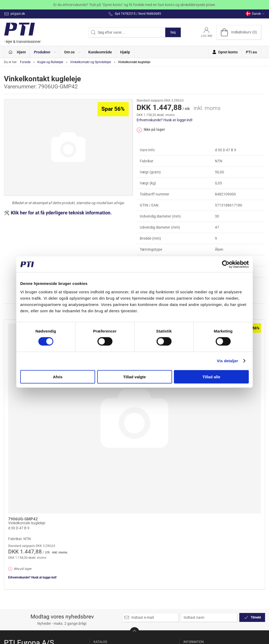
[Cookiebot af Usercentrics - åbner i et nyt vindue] (226, 264)
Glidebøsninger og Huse (109, 534)
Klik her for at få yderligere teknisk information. (62, 213)
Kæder (100, 570)
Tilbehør (144, 584)
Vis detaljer (228, 361)
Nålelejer (144, 541)
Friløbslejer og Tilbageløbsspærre (110, 521)
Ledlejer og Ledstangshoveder (110, 609)
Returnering (194, 541)
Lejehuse (145, 511)
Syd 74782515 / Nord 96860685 (30, 531)
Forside (25, 62)
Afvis (58, 377)
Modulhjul (145, 533)
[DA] (24, 32)
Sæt (141, 556)
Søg (173, 32)
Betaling (191, 548)
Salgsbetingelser (198, 556)
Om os (189, 518)
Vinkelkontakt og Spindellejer (91, 62)
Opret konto (194, 511)
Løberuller (146, 526)
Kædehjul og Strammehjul (105, 560)
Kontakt (191, 526)
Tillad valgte (134, 377)
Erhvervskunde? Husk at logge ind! (165, 120)
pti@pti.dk (12, 536)
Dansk (255, 14)
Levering (191, 533)
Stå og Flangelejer (152, 563)
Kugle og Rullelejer (50, 62)
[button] (45, 52)
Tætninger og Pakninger (148, 574)
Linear (143, 518)
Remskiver (146, 548)
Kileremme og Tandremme (106, 581)
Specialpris (103, 511)
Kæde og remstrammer (106, 547)
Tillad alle (211, 377)
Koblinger (102, 591)
